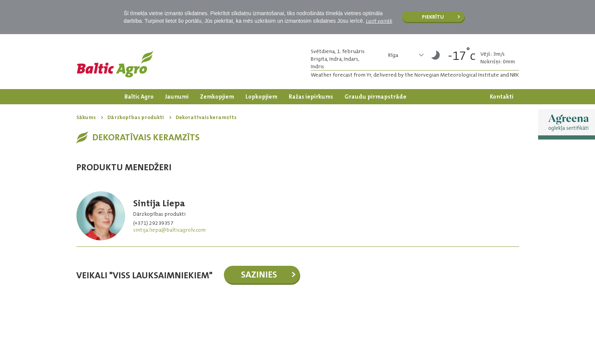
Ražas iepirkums (311, 97)
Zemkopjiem (217, 97)
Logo (115, 64)
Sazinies (259, 275)
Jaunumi (177, 97)
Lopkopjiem (261, 97)
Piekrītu (433, 17)
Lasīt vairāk (379, 21)
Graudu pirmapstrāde (375, 97)
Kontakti (502, 97)
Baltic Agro (139, 97)
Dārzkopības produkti (448, 97)
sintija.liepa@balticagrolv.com (169, 230)
